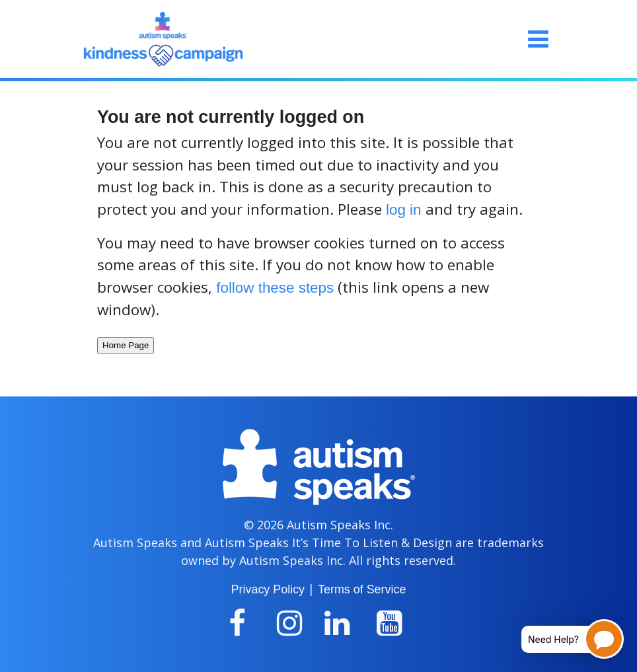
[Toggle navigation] (538, 39)
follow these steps (275, 288)
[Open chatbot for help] (563, 639)
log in (404, 210)
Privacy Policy (268, 589)
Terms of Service (362, 589)
